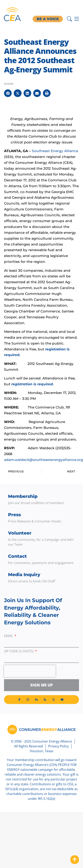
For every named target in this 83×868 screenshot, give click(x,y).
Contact (17, 556)
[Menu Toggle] (77, 19)
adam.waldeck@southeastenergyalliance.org (44, 460)
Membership (23, 496)
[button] (8, 93)
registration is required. (32, 384)
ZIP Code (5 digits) (19, 651)
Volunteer (20, 533)
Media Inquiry (24, 575)
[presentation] (30, 671)
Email (9, 636)
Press (15, 515)
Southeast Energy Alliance (55, 151)
